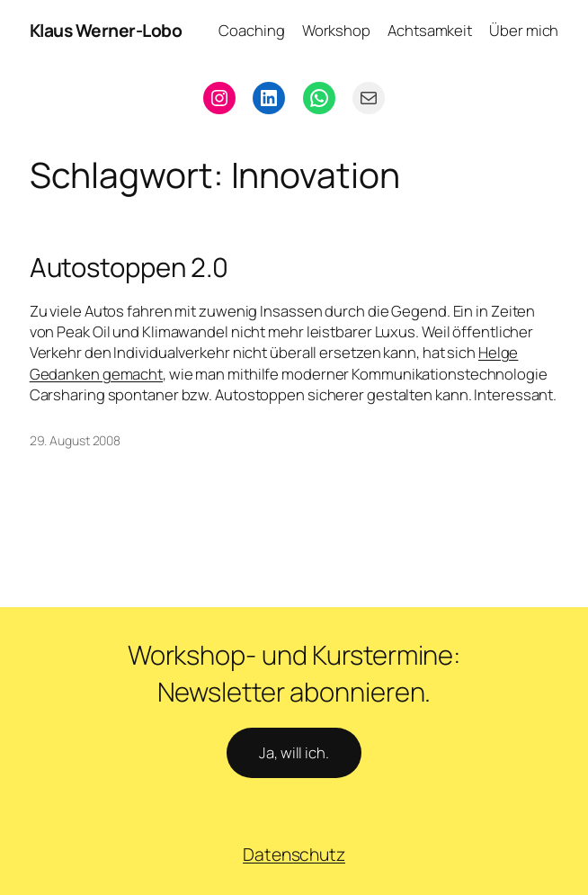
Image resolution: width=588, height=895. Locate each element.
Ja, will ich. (294, 752)
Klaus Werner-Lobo (106, 30)
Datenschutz (294, 854)
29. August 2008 (76, 440)
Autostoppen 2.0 (129, 268)
